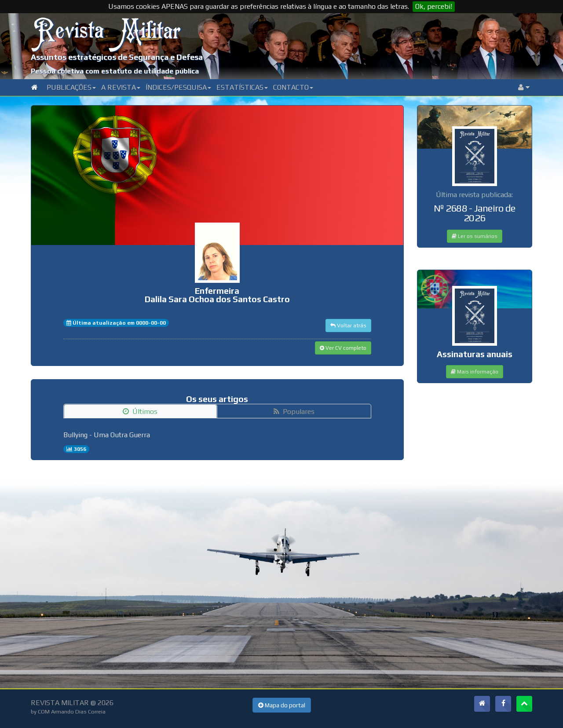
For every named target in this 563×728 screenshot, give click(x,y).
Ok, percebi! (434, 6)
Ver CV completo (343, 348)
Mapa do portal (282, 705)
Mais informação (475, 372)
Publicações (71, 87)
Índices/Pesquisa (178, 87)
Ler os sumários (475, 236)
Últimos (140, 412)
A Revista (121, 87)
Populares (294, 412)
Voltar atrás (348, 326)
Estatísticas (242, 87)
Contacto (293, 87)
